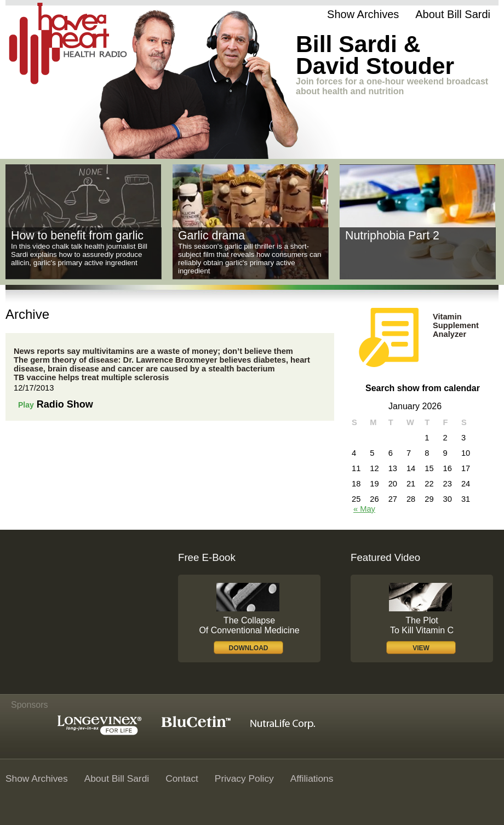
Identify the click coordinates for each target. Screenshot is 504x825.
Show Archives (363, 14)
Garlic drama (211, 236)
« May (364, 509)
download (249, 648)
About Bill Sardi (453, 14)
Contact (182, 778)
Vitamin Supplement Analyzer (456, 325)
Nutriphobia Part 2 (392, 236)
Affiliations (312, 778)
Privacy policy (244, 778)
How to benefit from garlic (77, 236)
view (421, 648)
